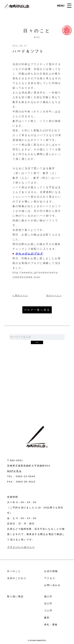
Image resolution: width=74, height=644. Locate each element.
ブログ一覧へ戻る (37, 310)
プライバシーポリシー (21, 547)
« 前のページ (20, 295)
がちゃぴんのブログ (29, 254)
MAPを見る (14, 471)
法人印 (48, 603)
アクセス (50, 578)
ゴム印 (48, 610)
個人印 (48, 596)
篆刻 (47, 618)
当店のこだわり (17, 578)
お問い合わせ (37, 393)
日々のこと (14, 571)
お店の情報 (51, 571)
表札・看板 (51, 625)
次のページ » (54, 295)
